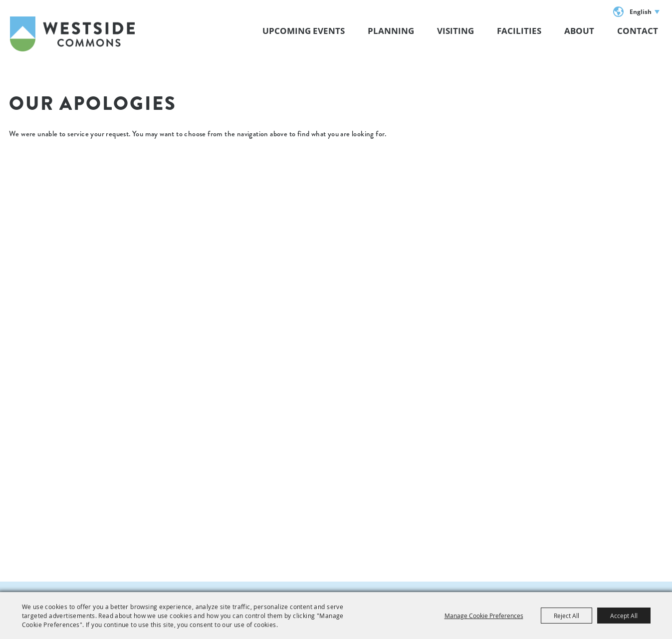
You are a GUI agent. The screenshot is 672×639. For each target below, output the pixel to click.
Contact (638, 31)
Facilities (519, 31)
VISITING (455, 31)
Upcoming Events (304, 31)
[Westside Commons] (72, 34)
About (579, 31)
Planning (391, 31)
